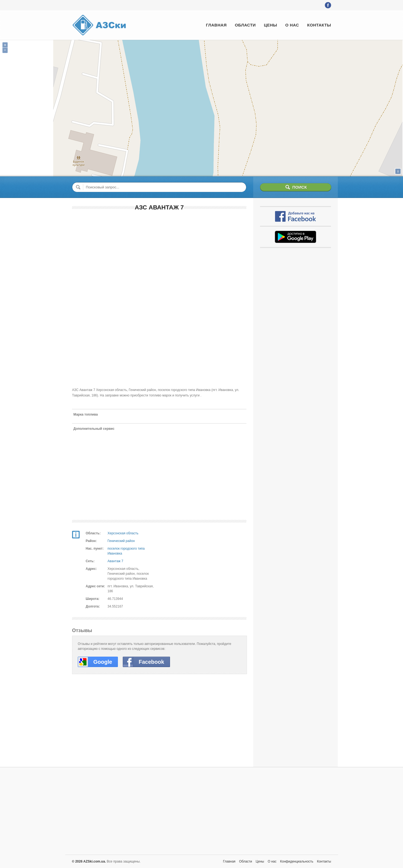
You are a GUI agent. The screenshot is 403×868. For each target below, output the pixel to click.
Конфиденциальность (297, 861)
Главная (216, 25)
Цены (270, 25)
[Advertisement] (159, 255)
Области (245, 25)
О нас (292, 25)
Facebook (151, 662)
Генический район (121, 541)
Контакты (319, 25)
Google (103, 662)
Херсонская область (123, 533)
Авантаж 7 (115, 561)
